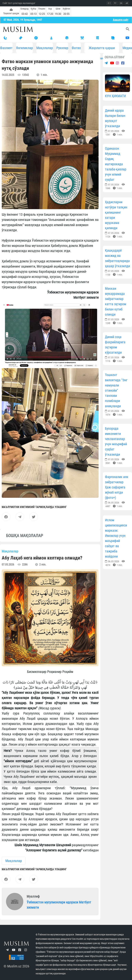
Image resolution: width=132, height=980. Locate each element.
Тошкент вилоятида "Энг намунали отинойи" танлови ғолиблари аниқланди (116, 390)
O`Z (109, 3)
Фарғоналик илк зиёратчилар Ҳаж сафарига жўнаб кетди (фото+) (117, 487)
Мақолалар (45, 48)
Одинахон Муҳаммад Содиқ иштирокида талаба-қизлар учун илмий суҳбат (116, 164)
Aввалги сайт (121, 20)
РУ (115, 3)
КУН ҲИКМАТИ (115, 96)
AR (127, 3)
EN (121, 3)
